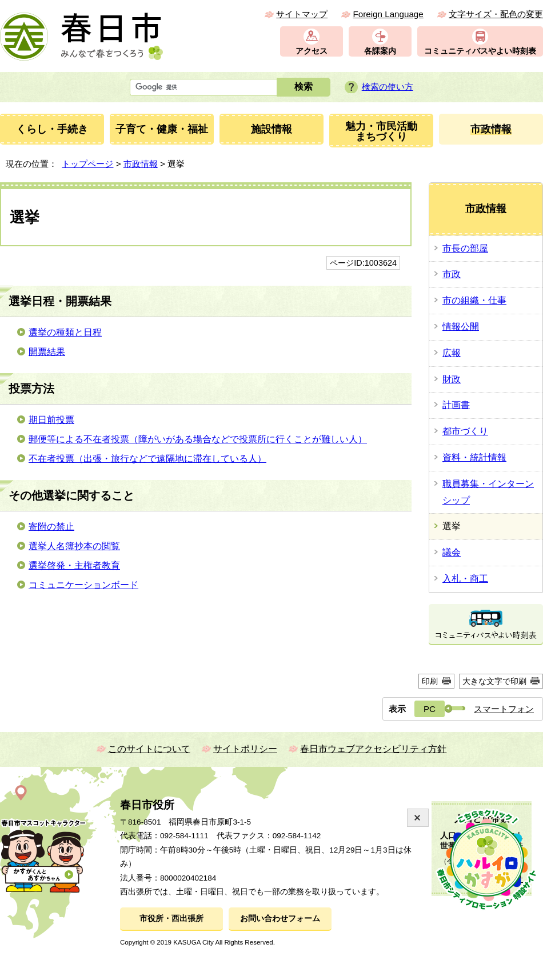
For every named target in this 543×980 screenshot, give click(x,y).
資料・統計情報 (474, 457)
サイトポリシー (245, 749)
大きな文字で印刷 (494, 681)
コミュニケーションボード (83, 585)
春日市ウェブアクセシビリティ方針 (373, 749)
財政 (452, 379)
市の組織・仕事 (474, 300)
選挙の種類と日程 (65, 332)
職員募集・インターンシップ (488, 492)
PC (430, 709)
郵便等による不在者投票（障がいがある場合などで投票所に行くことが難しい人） (198, 439)
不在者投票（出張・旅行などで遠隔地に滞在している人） (147, 459)
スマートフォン (504, 709)
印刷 (430, 681)
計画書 (456, 405)
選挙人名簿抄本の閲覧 (74, 546)
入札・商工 (465, 579)
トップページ (87, 164)
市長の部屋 (465, 248)
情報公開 (461, 327)
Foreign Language (388, 14)
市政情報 (141, 164)
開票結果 (47, 352)
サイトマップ (302, 14)
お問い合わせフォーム (280, 919)
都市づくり (465, 431)
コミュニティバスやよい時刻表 (480, 51)
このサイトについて (149, 749)
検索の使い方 (388, 87)
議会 (452, 552)
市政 (452, 274)
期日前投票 (51, 420)
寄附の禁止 (51, 527)
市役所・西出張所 (171, 919)
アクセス (312, 51)
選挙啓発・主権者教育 (74, 565)
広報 (452, 353)
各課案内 (380, 51)
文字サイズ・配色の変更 (496, 14)
